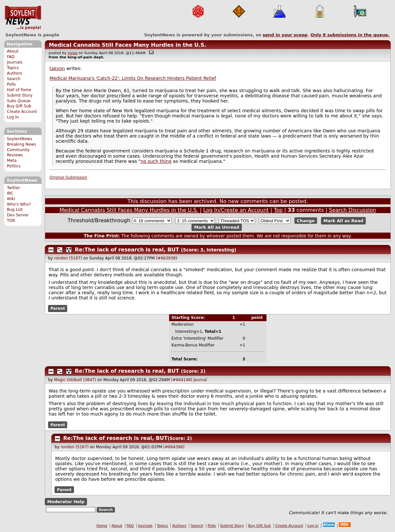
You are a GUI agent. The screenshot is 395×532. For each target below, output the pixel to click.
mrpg (73, 53)
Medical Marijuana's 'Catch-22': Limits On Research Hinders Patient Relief (133, 78)
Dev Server (18, 215)
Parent (58, 308)
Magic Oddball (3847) (75, 380)
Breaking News (21, 144)
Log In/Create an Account (236, 210)
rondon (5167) (68, 258)
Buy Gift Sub (19, 106)
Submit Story (20, 95)
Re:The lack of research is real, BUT (127, 250)
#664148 (182, 380)
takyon (57, 68)
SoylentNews (23, 18)
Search (14, 79)
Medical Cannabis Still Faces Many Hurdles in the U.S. (127, 45)
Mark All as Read (344, 221)
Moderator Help (66, 502)
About (13, 51)
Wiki (11, 199)
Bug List (15, 210)
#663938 (167, 258)
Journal (200, 380)
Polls (11, 84)
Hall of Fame (19, 90)
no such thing (156, 161)
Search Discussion (353, 210)
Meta (12, 161)
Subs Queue (19, 101)
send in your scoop (285, 35)
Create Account (22, 112)
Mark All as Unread (217, 227)
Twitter (13, 188)
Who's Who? (19, 204)
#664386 (174, 447)
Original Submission (68, 177)
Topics (13, 68)
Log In (13, 117)
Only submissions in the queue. (350, 35)
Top (278, 210)
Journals (15, 62)
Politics (14, 166)
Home (102, 526)
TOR (11, 221)
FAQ (11, 57)
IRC (10, 193)
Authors (14, 73)
